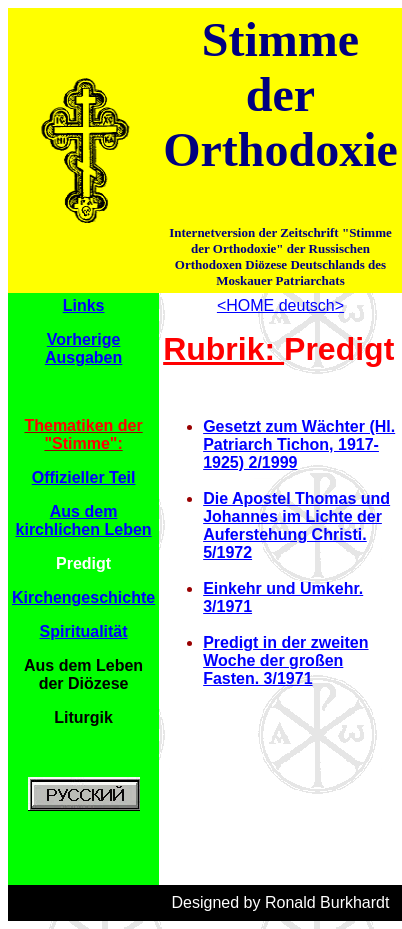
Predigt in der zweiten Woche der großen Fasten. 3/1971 (285, 660)
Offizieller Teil (84, 477)
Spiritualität (84, 631)
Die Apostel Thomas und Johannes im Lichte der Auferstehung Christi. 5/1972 (296, 525)
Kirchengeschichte (83, 597)
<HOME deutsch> (280, 305)
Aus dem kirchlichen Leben (84, 520)
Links (84, 305)
